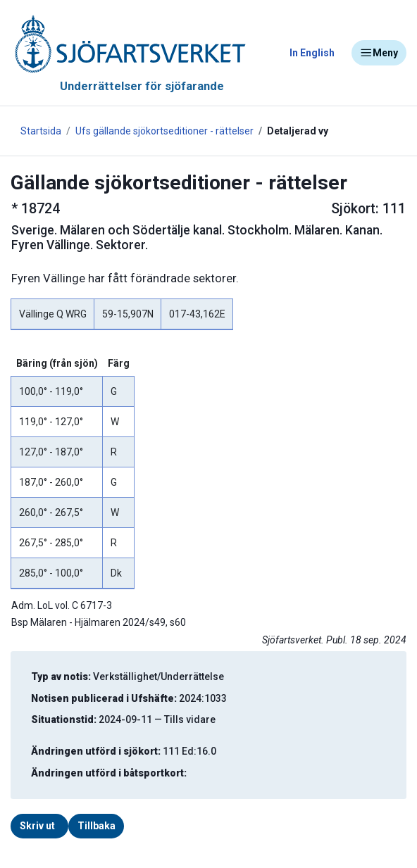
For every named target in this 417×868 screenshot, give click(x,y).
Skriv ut (37, 826)
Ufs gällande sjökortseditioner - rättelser (164, 131)
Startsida (41, 131)
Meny (379, 53)
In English (312, 53)
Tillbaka (97, 826)
